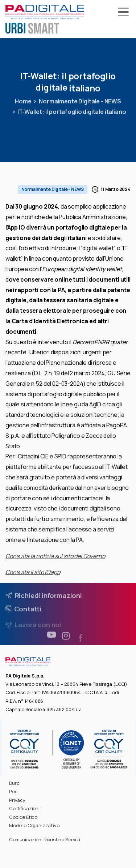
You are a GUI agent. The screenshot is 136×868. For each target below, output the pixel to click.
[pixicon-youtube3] (51, 638)
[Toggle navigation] (123, 12)
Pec (13, 791)
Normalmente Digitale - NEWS (80, 101)
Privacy (17, 800)
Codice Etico (23, 817)
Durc (14, 783)
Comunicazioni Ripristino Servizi (45, 839)
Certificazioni (24, 808)
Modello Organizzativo (34, 825)
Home (23, 101)
